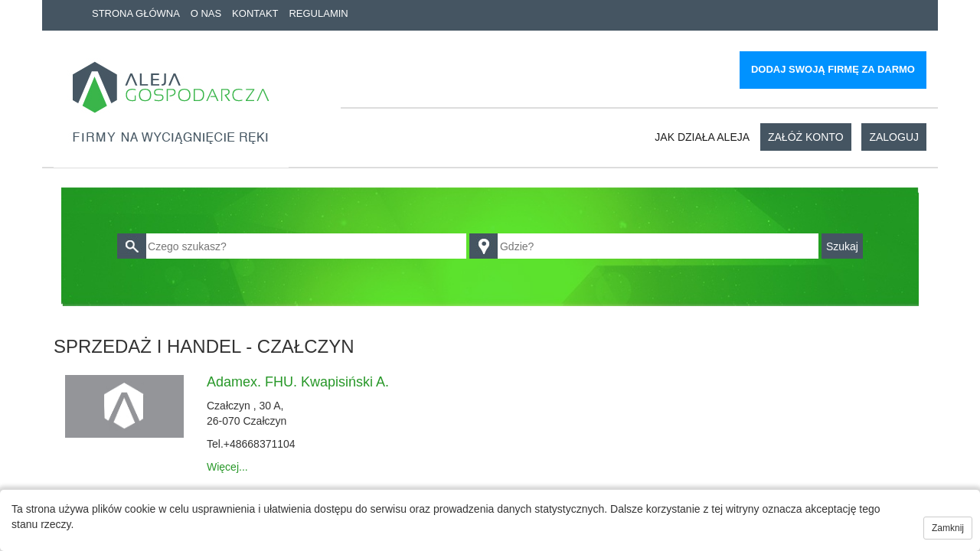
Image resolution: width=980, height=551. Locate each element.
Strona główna (136, 13)
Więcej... (227, 467)
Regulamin (318, 13)
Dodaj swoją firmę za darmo (833, 69)
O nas (206, 13)
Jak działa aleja (702, 137)
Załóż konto (806, 137)
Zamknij (948, 528)
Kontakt (255, 13)
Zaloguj (894, 137)
